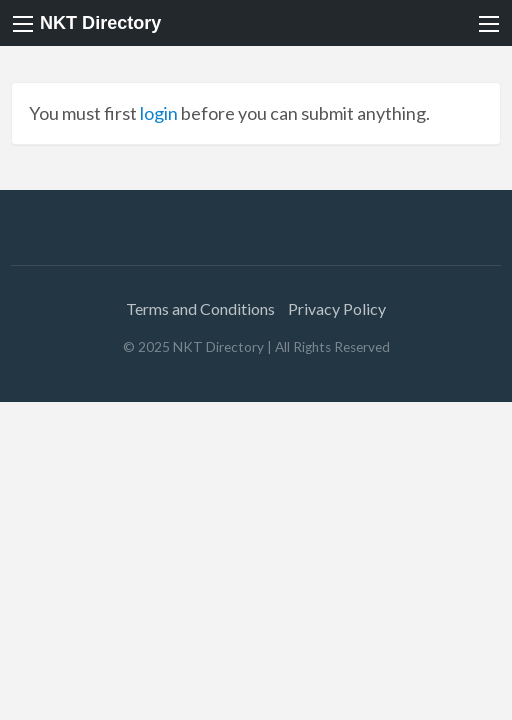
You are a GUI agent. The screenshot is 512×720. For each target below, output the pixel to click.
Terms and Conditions (200, 308)
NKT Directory (100, 23)
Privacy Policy (337, 308)
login (159, 113)
